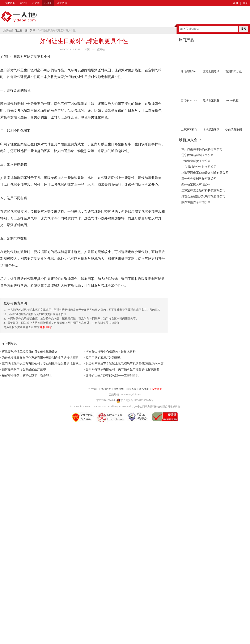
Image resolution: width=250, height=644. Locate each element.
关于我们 (93, 389)
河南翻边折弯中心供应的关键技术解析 (111, 352)
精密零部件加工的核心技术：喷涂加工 (27, 375)
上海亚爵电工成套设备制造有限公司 (205, 173)
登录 (245, 3)
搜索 (243, 29)
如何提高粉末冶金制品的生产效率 (24, 369)
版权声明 (46, 327)
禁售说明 (119, 389)
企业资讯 (62, 3)
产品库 (36, 3)
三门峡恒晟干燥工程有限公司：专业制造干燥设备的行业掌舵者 (43, 364)
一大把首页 (9, 3)
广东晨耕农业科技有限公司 (199, 167)
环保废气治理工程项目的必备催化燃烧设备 (30, 352)
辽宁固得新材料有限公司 (198, 155)
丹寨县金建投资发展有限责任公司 (203, 196)
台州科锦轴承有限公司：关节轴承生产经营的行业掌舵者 (122, 369)
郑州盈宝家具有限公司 (196, 185)
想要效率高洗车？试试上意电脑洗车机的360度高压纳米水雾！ (126, 364)
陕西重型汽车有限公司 (196, 202)
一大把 (19, 17)
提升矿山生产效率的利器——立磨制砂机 (112, 375)
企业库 (24, 3)
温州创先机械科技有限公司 (199, 179)
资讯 (33, 30)
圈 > (28, 30)
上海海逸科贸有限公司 (196, 161)
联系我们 (144, 389)
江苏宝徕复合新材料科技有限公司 (203, 190)
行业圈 (48, 3)
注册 (236, 3)
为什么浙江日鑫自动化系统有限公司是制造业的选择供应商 (40, 358)
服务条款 (131, 389)
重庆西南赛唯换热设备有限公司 (202, 149)
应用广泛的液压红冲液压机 (103, 358)
